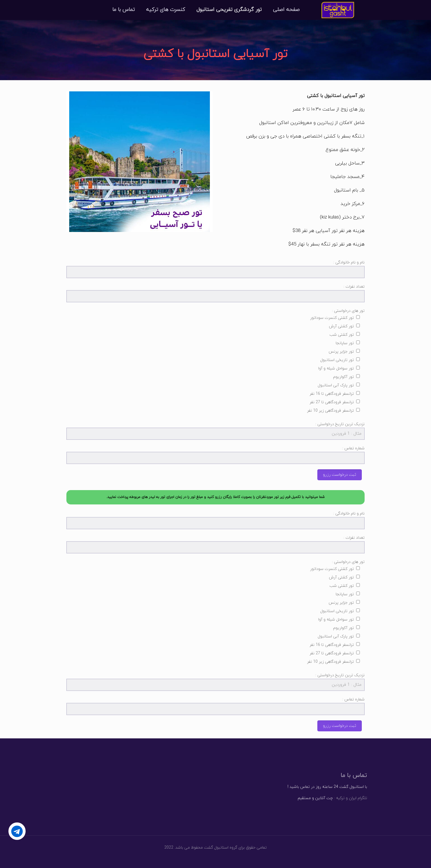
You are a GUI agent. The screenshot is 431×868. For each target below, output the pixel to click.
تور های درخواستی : (215, 362)
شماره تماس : (215, 455)
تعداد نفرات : (215, 293)
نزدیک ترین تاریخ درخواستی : (215, 431)
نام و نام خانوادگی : (215, 269)
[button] (215, 497)
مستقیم (304, 798)
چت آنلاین (323, 798)
